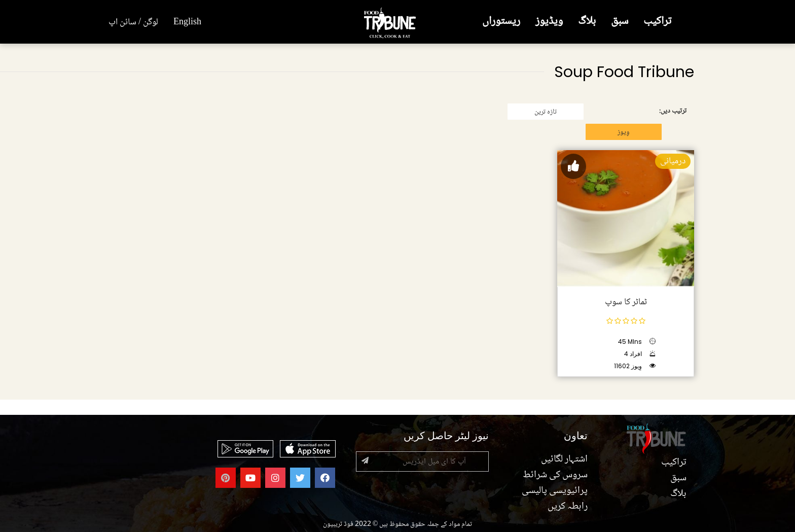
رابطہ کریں (568, 507)
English (187, 22)
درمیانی (673, 161)
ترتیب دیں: (673, 111)
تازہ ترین (546, 112)
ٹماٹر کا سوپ (626, 302)
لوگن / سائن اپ (133, 22)
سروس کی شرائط (555, 475)
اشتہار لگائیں (564, 459)
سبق (620, 22)
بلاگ (587, 22)
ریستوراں (501, 22)
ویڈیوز (549, 22)
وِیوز (624, 132)
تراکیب (657, 22)
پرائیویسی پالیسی (555, 491)
